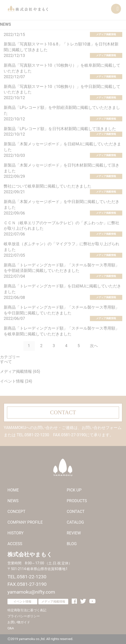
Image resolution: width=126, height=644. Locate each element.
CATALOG (75, 522)
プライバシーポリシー (24, 616)
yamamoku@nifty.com (31, 592)
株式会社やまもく (28, 9)
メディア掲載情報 (106, 34)
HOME (13, 490)
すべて (6, 362)
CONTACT (63, 412)
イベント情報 (22, 602)
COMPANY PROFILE (25, 522)
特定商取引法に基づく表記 (27, 610)
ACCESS (15, 544)
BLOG (72, 544)
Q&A (11, 628)
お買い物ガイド (19, 622)
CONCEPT (16, 512)
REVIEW (74, 533)
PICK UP (74, 490)
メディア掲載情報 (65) (20, 371)
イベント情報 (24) (16, 381)
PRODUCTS (77, 501)
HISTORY (16, 533)
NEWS (13, 501)
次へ (94, 346)
